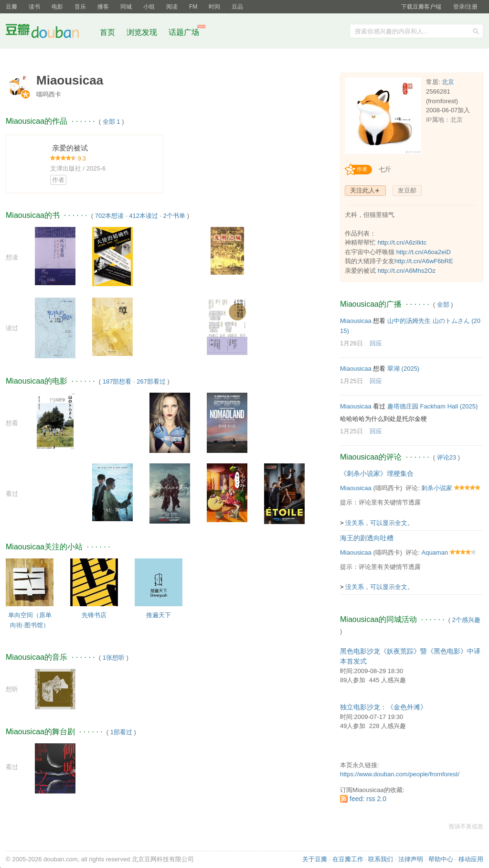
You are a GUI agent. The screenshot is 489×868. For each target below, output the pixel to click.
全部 (443, 305)
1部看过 (121, 732)
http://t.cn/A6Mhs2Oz (407, 271)
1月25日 (351, 381)
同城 (126, 7)
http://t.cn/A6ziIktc (402, 242)
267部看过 (151, 381)
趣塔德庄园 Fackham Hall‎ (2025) (432, 406)
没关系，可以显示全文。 (379, 523)
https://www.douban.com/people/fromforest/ (400, 774)
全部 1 (112, 122)
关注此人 (362, 190)
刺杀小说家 (437, 488)
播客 (103, 7)
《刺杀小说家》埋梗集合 (377, 473)
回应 (376, 343)
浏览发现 (143, 32)
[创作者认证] (361, 170)
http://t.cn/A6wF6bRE (424, 261)
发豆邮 (407, 190)
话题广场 (184, 32)
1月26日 (351, 343)
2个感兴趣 (466, 620)
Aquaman (435, 552)
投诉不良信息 (466, 826)
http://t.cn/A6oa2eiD (424, 252)
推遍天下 (159, 615)
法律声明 (411, 859)
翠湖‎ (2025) (403, 369)
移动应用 (471, 859)
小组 (149, 7)
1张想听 (114, 658)
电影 (57, 7)
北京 (448, 82)
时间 (214, 7)
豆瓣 (11, 7)
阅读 (172, 7)
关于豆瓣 (315, 859)
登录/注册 (465, 7)
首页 (107, 32)
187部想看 (117, 381)
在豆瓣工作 (348, 859)
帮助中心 (441, 859)
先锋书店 (94, 615)
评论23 (446, 457)
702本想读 (110, 216)
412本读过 (144, 216)
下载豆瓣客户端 (421, 7)
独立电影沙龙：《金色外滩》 (383, 707)
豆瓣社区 (50, 33)
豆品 (237, 7)
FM (193, 7)
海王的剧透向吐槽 (367, 538)
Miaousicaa (356, 321)
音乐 (80, 7)
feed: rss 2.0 (368, 799)
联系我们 (381, 859)
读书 (34, 7)
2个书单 (174, 216)
